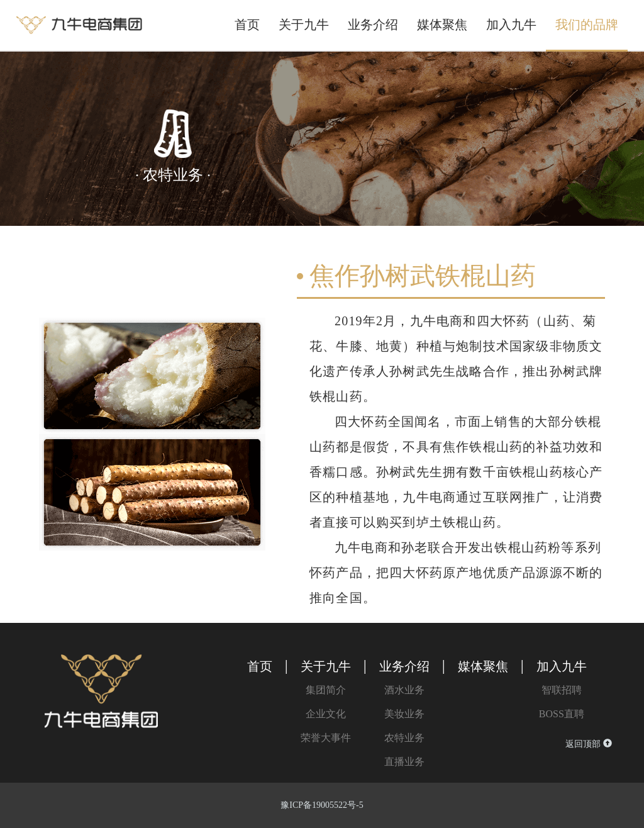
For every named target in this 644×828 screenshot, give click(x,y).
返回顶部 (589, 744)
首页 (247, 25)
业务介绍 (373, 25)
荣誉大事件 (326, 738)
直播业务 (404, 762)
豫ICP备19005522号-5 (322, 805)
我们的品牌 (587, 25)
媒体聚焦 (442, 25)
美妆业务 (404, 714)
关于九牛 (304, 25)
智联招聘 (562, 690)
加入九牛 (511, 25)
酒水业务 (404, 690)
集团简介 (326, 690)
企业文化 (326, 714)
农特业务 (404, 738)
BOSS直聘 (562, 714)
